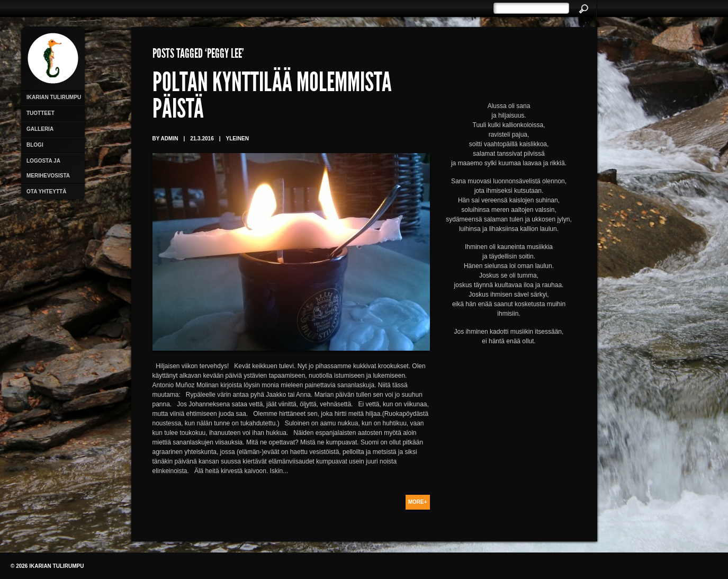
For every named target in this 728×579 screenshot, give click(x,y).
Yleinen (237, 139)
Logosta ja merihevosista (48, 168)
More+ (418, 502)
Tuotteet (41, 113)
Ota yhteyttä (46, 191)
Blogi (35, 145)
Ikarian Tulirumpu (54, 97)
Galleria (40, 129)
